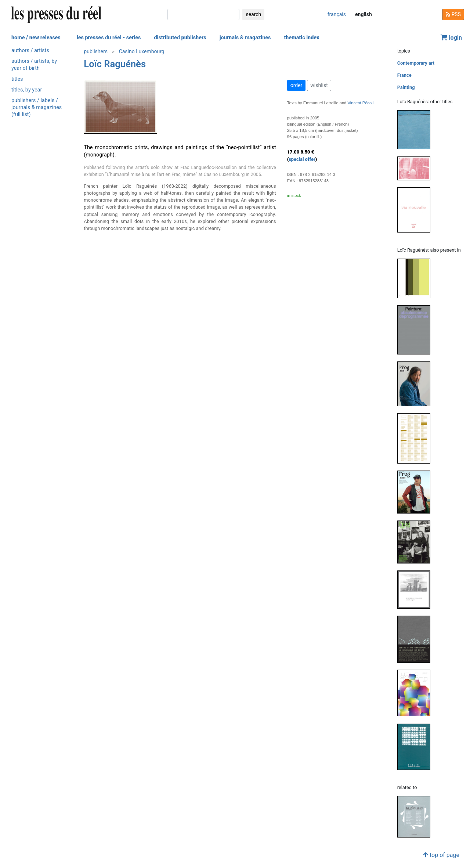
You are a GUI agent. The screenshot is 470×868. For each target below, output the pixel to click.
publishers (96, 51)
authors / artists (30, 51)
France (404, 75)
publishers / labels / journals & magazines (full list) (37, 107)
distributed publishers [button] (180, 38)
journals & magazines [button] (245, 38)
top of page (441, 855)
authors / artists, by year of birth (34, 65)
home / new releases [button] (36, 38)
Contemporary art (416, 63)
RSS (453, 14)
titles (17, 79)
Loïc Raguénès (115, 64)
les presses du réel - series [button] (109, 38)
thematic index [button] (301, 38)
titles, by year (27, 90)
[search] (203, 15)
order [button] (297, 85)
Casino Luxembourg (142, 51)
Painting (406, 87)
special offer (302, 159)
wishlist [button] (319, 85)
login (451, 38)
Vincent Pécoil (360, 103)
